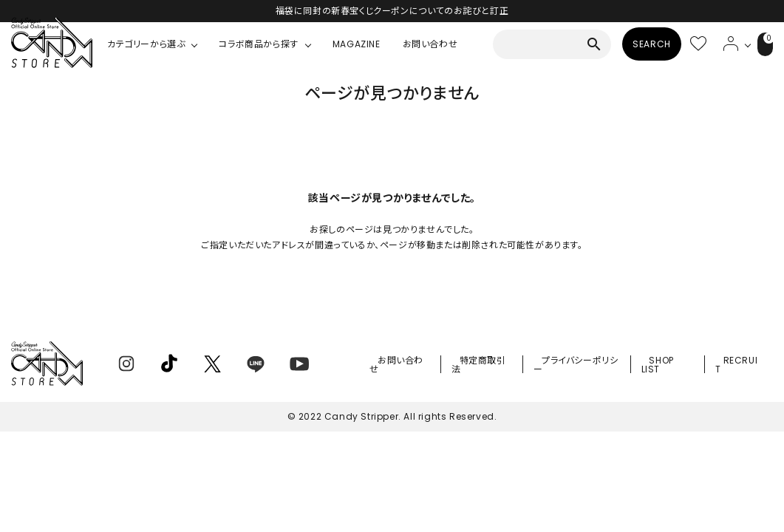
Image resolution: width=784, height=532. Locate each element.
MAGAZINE (357, 44)
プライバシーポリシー (591, 367)
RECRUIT (741, 367)
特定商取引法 (501, 367)
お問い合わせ (430, 44)
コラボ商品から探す (258, 44)
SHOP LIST (670, 367)
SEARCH (634, 44)
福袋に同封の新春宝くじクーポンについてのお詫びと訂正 (392, 11)
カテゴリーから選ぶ (146, 44)
